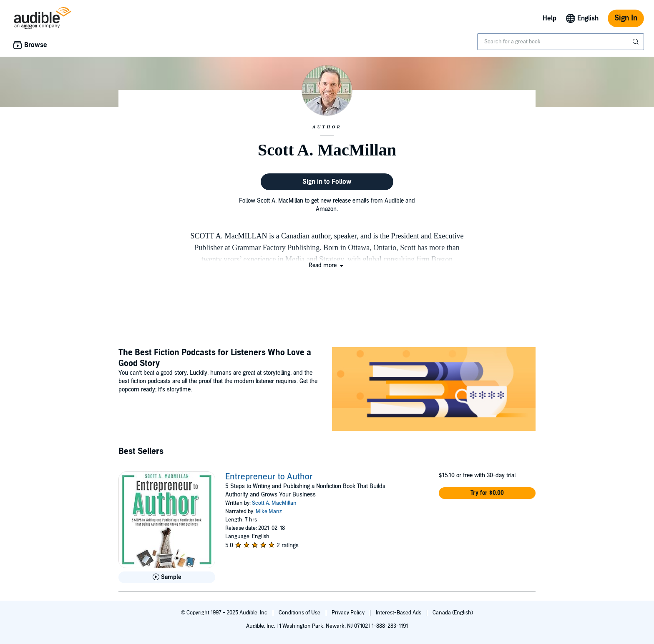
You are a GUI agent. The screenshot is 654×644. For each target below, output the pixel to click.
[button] (327, 265)
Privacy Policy (349, 613)
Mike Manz (269, 511)
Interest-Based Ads (399, 613)
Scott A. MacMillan (274, 503)
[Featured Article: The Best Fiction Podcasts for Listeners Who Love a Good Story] (434, 390)
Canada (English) (453, 613)
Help (550, 18)
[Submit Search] (636, 42)
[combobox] (561, 42)
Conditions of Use (300, 613)
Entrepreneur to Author (269, 477)
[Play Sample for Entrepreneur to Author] (167, 577)
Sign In (626, 18)
